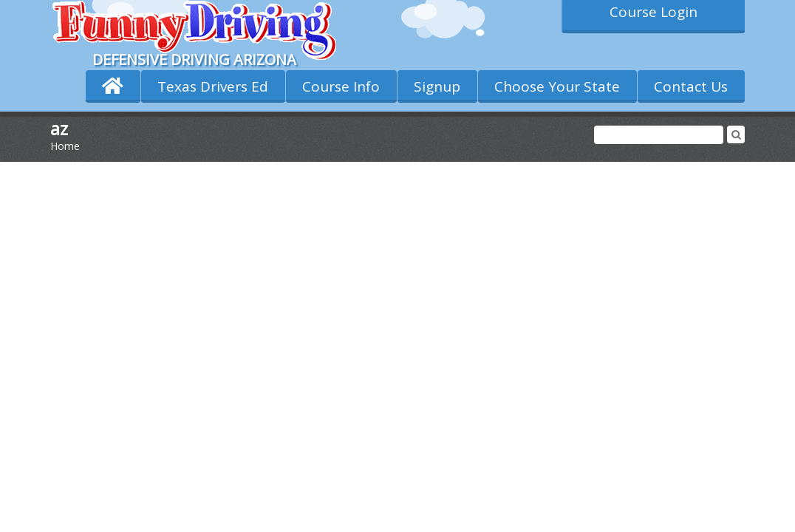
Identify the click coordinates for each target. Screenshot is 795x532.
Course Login (654, 12)
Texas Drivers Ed (213, 86)
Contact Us (691, 86)
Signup (437, 86)
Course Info (341, 86)
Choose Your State (557, 86)
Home (65, 146)
